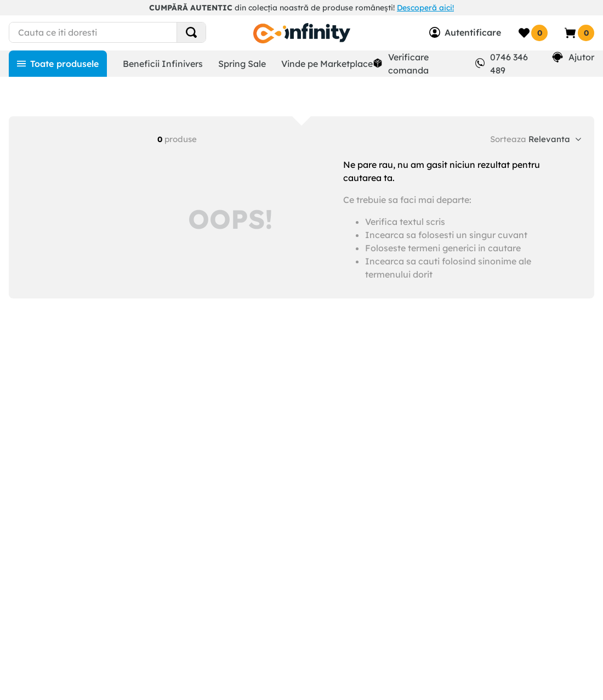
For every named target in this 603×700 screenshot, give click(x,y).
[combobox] (105, 32)
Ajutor (581, 57)
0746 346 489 (509, 64)
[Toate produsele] (58, 64)
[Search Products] (191, 32)
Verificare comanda (408, 64)
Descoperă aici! (425, 8)
